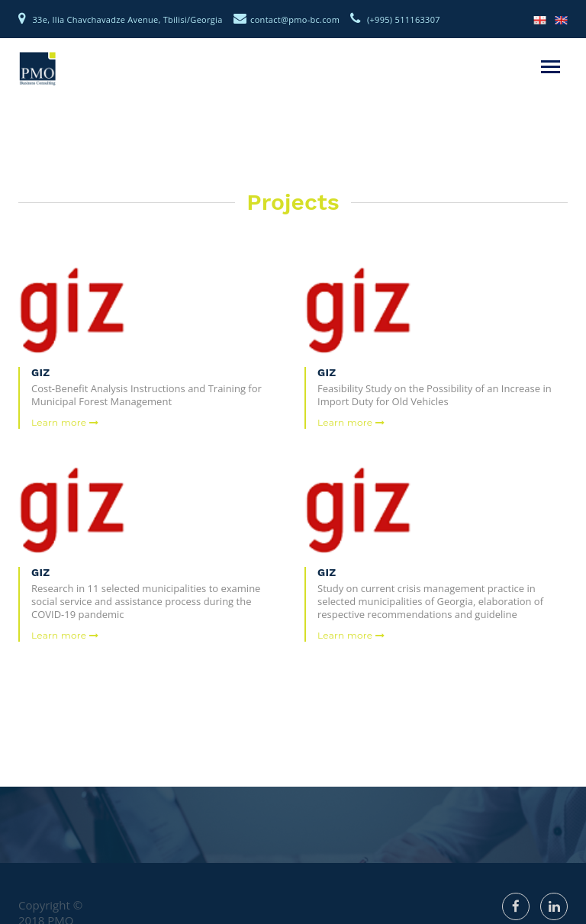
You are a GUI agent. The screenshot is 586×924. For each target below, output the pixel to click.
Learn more (65, 422)
